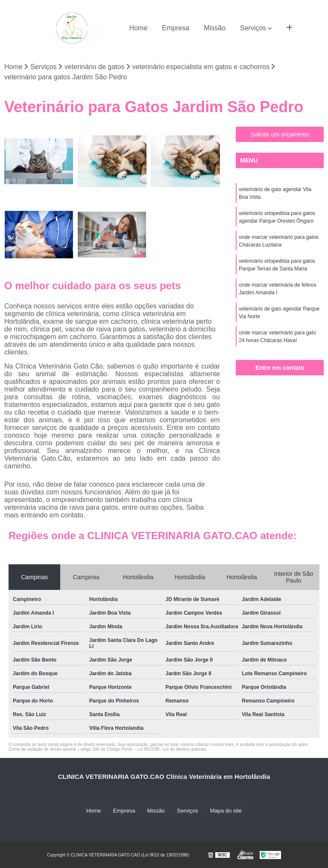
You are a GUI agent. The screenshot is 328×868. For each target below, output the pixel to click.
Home (139, 28)
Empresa (176, 28)
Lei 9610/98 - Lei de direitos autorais (172, 749)
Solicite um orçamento (280, 135)
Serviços (253, 28)
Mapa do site (226, 811)
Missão (215, 28)
